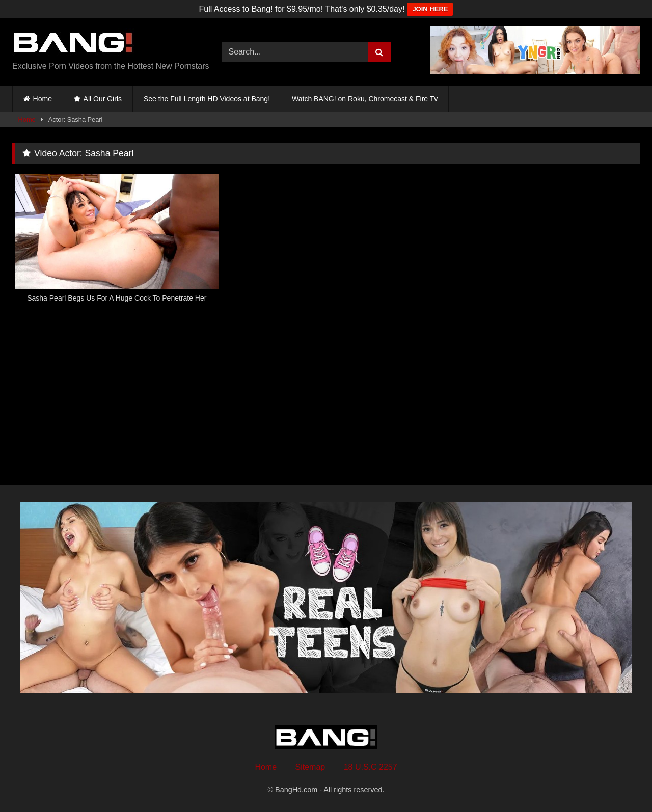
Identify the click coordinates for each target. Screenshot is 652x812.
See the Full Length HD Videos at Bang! (207, 99)
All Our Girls (103, 99)
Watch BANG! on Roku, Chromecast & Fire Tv (365, 99)
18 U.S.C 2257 (371, 767)
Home (43, 99)
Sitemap (310, 767)
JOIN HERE (430, 9)
